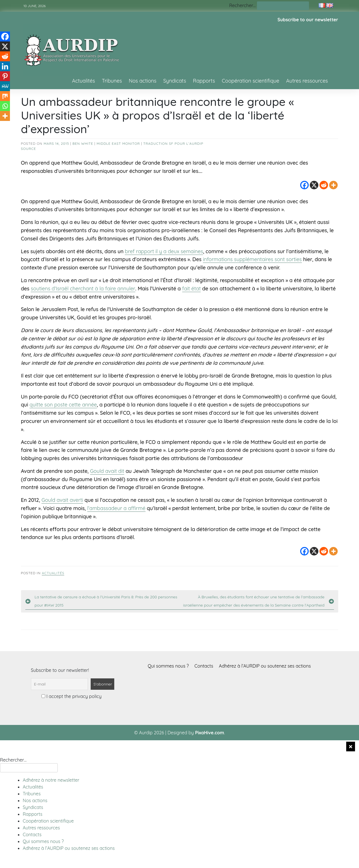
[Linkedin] (5, 66)
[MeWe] (5, 86)
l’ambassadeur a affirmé (116, 508)
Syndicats (175, 81)
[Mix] (5, 96)
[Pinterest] (5, 76)
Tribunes (112, 81)
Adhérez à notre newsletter (51, 780)
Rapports (204, 81)
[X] (314, 185)
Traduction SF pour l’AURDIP (173, 143)
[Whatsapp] (5, 106)
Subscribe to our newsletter (308, 20)
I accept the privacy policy (71, 696)
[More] (333, 185)
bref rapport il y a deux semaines (164, 251)
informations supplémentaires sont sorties (252, 259)
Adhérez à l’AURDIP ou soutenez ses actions (265, 666)
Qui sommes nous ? (168, 666)
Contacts (204, 666)
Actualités (83, 81)
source (29, 149)
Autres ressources (307, 81)
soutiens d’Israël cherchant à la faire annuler (83, 289)
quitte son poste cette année (63, 405)
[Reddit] (324, 185)
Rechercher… (242, 5)
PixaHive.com (209, 733)
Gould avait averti (62, 500)
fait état (192, 289)
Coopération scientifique (250, 81)
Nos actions (143, 81)
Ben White (83, 143)
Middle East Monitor (118, 143)
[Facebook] (304, 185)
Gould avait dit (107, 471)
